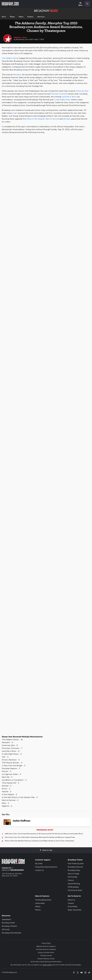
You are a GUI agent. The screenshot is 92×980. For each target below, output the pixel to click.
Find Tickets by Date (76, 863)
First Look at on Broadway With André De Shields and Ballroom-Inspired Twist (40, 837)
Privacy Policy (46, 943)
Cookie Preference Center (46, 959)
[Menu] (80, 4)
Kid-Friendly (72, 877)
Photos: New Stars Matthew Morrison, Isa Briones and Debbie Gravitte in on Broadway (39, 841)
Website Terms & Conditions (46, 946)
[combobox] (86, 4)
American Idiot (82, 91)
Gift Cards (6, 929)
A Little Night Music (62, 100)
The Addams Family (10, 58)
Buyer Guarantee (75, 910)
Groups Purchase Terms (46, 953)
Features (30, 17)
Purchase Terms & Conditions (46, 949)
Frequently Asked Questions (46, 867)
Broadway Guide (8, 923)
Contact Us (6, 868)
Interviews (41, 17)
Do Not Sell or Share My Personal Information (46, 962)
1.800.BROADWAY (17, 870)
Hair (15, 113)
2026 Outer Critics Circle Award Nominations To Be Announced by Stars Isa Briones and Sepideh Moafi (44, 834)
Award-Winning (74, 884)
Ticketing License (46, 956)
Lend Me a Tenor (69, 97)
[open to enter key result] (87, 4)
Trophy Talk (20, 38)
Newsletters (7, 919)
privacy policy (47, 965)
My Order (39, 863)
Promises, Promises (59, 94)
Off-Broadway (73, 887)
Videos (21, 17)
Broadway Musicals (75, 867)
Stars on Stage (73, 874)
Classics (71, 880)
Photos (12, 17)
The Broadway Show (43, 900)
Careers (71, 903)
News (4, 17)
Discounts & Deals (75, 890)
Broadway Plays (74, 870)
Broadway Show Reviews (12, 933)
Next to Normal (52, 119)
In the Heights (38, 119)
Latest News (40, 903)
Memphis (17, 75)
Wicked (66, 119)
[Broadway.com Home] (10, 4)
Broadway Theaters (9, 926)
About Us (71, 900)
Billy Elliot (27, 119)
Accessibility (73, 906)
